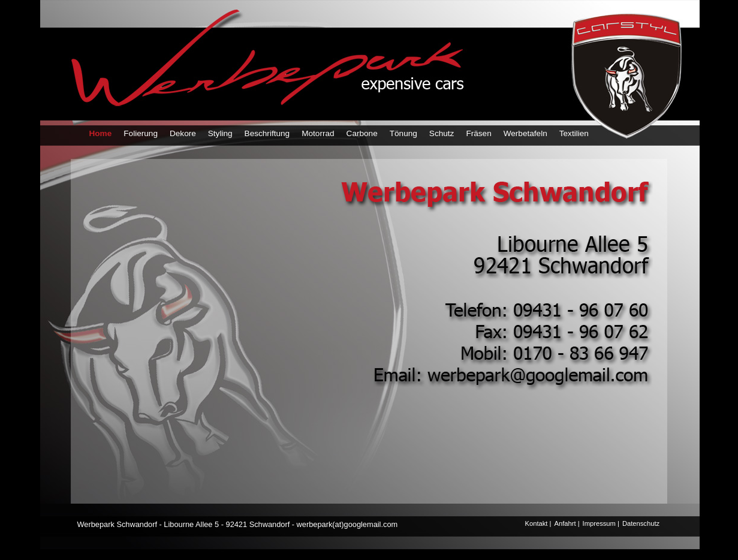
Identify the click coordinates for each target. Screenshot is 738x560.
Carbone (362, 133)
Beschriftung (267, 133)
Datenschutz (641, 523)
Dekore (183, 133)
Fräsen (478, 133)
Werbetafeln (525, 133)
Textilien (574, 133)
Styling (220, 133)
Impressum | (601, 523)
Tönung (403, 133)
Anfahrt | (567, 523)
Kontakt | (538, 523)
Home (101, 133)
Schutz (442, 133)
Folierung (141, 133)
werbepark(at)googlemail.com (347, 524)
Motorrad (318, 133)
